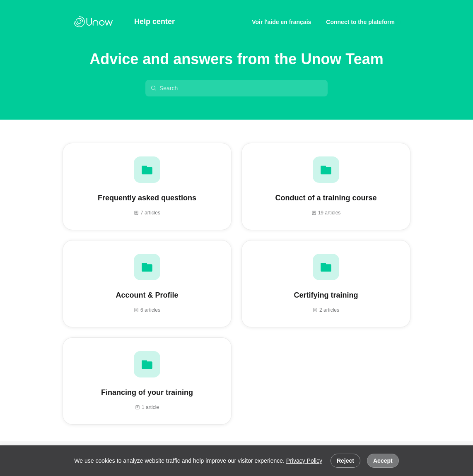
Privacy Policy (304, 461)
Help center (154, 22)
